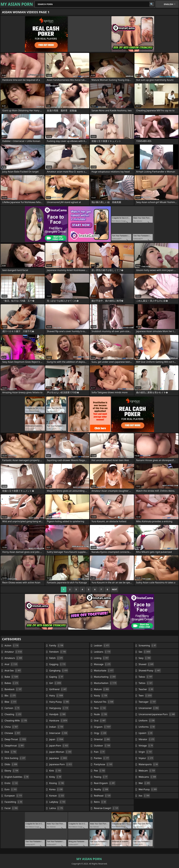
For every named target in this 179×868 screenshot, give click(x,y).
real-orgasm (105, 783)
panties (102, 758)
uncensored (149, 708)
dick (11, 752)
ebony (12, 771)
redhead (102, 796)
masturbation (105, 683)
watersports (148, 764)
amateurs (14, 658)
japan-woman (61, 752)
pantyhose (103, 764)
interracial (59, 733)
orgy (100, 733)
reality (101, 789)
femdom (58, 652)
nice (100, 708)
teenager (147, 702)
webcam (147, 771)
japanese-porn (61, 764)
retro (100, 802)
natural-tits (104, 702)
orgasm (103, 727)
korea (56, 789)
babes (12, 683)
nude (101, 714)
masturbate (104, 671)
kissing (57, 783)
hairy (56, 696)
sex (145, 652)
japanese (58, 758)
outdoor (102, 746)
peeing (101, 777)
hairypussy (59, 708)
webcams (148, 777)
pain (100, 752)
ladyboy (57, 802)
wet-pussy (148, 789)
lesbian (102, 645)
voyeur (146, 758)
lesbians (102, 652)
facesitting (14, 802)
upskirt (146, 733)
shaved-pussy (150, 671)
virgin (146, 752)
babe (12, 677)
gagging (58, 664)
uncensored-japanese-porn (157, 714)
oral (100, 721)
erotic (11, 783)
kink (55, 771)
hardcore (58, 721)
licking (101, 658)
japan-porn (59, 746)
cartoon (12, 708)
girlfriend (58, 689)
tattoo (146, 683)
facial (11, 808)
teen (145, 696)
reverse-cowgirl (106, 808)
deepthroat (15, 746)
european (14, 796)
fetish (56, 658)
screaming (148, 645)
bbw (11, 702)
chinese (13, 733)
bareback (13, 689)
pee (100, 771)
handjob (58, 714)
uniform (147, 721)
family (56, 645)
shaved (146, 664)
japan (57, 739)
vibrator (147, 739)
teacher (146, 689)
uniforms (147, 727)
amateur (14, 652)
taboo (146, 677)
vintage (146, 746)
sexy (145, 658)
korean (57, 796)
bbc (10, 696)
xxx (144, 796)
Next (115, 589)
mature (102, 689)
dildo (11, 764)
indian (56, 727)
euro (11, 789)
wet (144, 783)
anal (11, 664)
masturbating (105, 677)
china (11, 727)
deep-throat (16, 739)
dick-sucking (15, 758)
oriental (102, 739)
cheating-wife (16, 721)
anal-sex (13, 671)
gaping (56, 677)
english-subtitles (17, 777)
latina (56, 808)
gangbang (59, 671)
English (169, 4)
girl (55, 683)
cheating (13, 714)
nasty (101, 696)
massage (102, 664)
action (12, 645)
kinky (55, 777)
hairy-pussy (59, 702)
